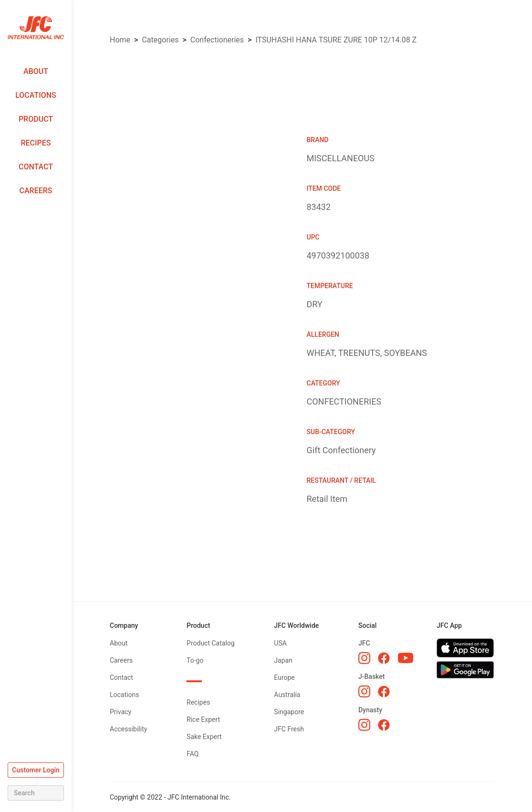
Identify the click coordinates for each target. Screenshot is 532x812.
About (36, 71)
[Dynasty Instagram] (364, 725)
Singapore (289, 712)
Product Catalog (211, 643)
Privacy (120, 712)
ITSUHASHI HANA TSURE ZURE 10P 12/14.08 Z (336, 40)
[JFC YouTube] (406, 658)
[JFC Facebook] (384, 658)
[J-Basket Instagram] (364, 691)
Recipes (36, 143)
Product (36, 119)
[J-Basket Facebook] (384, 692)
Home (120, 40)
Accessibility (128, 729)
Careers (36, 191)
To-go (195, 660)
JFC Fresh (289, 729)
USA (280, 643)
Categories (160, 40)
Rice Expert (203, 719)
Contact (36, 167)
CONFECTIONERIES (217, 40)
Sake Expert (204, 737)
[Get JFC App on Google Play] (465, 670)
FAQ (193, 754)
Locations (36, 95)
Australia (287, 695)
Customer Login (36, 770)
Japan (283, 660)
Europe (284, 677)
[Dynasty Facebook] (384, 725)
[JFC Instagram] (364, 658)
